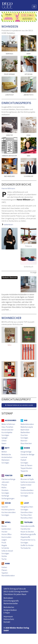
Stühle (4, 556)
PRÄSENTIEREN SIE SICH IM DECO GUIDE (19, 405)
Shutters (5, 490)
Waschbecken (26, 443)
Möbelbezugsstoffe (28, 534)
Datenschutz (9, 619)
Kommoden (6, 537)
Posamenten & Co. (28, 540)
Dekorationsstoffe (28, 526)
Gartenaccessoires (28, 482)
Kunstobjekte (7, 432)
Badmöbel (25, 430)
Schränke (5, 548)
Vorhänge (5, 496)
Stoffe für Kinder (27, 545)
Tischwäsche (26, 548)
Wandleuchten (27, 518)
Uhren (4, 441)
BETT (5, 448)
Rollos (4, 487)
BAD (24, 420)
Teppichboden (26, 468)
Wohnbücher (9, 607)
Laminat (24, 457)
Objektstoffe (25, 537)
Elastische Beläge (27, 454)
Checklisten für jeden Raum (15, 594)
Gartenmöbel (26, 485)
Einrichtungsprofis (11, 601)
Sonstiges (5, 435)
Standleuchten (27, 512)
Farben (4, 567)
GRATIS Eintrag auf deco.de (15, 589)
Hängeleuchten (27, 507)
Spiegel (4, 438)
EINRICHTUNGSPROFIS (16, 103)
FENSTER (7, 475)
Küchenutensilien (9, 512)
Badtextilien (25, 432)
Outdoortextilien (27, 490)
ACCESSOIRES (9, 420)
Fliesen (4, 570)
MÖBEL (6, 522)
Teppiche (24, 471)
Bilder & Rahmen (8, 424)
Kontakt (7, 622)
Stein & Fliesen (26, 465)
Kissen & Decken (27, 532)
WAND (6, 563)
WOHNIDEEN (10, 26)
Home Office (6, 534)
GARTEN (26, 475)
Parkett (23, 460)
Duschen (24, 435)
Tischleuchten (26, 515)
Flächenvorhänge (8, 479)
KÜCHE (6, 503)
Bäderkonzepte (27, 427)
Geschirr (5, 507)
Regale (4, 545)
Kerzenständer (7, 430)
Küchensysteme (8, 509)
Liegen (23, 487)
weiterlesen (9, 224)
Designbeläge (26, 452)
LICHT (25, 503)
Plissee (4, 485)
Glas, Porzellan (7, 427)
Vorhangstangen (8, 498)
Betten (4, 452)
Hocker (4, 532)
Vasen (4, 443)
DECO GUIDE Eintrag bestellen (16, 591)
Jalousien (5, 482)
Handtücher (25, 529)
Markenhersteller (11, 603)
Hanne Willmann (8, 188)
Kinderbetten (7, 457)
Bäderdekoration (27, 424)
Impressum (8, 616)
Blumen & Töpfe (27, 479)
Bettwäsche (6, 454)
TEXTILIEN (26, 522)
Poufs (4, 542)
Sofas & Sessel (7, 551)
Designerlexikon (10, 610)
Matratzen (6, 460)
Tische (4, 559)
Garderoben (6, 529)
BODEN (25, 448)
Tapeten (5, 573)
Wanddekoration (8, 575)
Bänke (4, 526)
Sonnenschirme (27, 493)
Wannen (24, 441)
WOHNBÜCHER (11, 318)
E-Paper (7, 613)
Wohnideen (8, 598)
